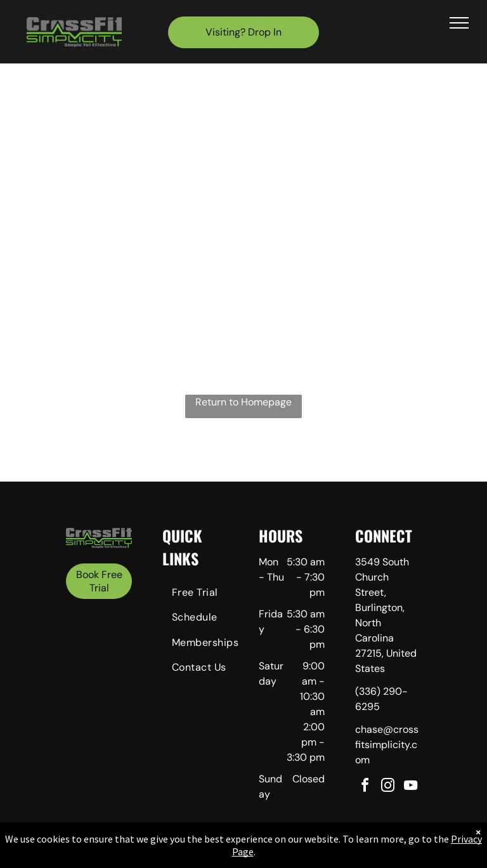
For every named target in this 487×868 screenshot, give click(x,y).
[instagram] (388, 787)
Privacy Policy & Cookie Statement (165, 855)
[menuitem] (208, 594)
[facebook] (365, 787)
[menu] (459, 23)
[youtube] (411, 787)
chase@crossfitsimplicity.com (387, 745)
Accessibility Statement (269, 855)
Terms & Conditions (348, 855)
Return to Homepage (243, 402)
